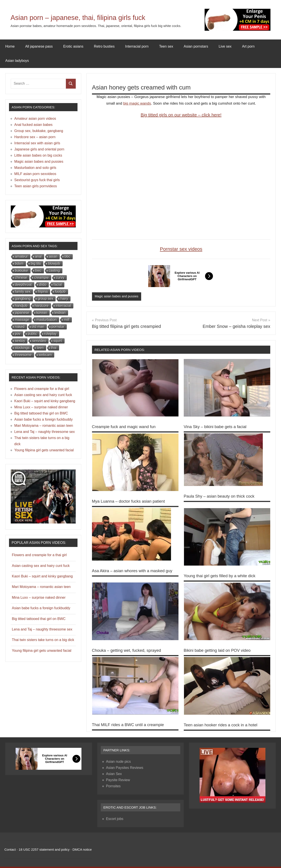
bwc (38, 271)
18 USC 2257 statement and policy (44, 851)
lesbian (60, 313)
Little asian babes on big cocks (38, 155)
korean (42, 313)
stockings (22, 348)
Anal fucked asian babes (33, 125)
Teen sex (166, 46)
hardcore (42, 306)
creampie (41, 278)
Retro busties (104, 46)
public (32, 334)
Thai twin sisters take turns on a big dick (43, 640)
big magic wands (137, 103)
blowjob (54, 263)
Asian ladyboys (17, 61)
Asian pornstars (196, 46)
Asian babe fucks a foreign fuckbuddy (43, 419)
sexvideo (39, 341)
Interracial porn (137, 46)
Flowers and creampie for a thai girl (42, 389)
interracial (63, 306)
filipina (43, 292)
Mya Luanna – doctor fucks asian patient (131, 501)
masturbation (47, 320)
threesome (23, 355)
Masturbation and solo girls (35, 168)
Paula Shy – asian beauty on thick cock (222, 497)
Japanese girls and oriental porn (39, 149)
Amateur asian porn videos (35, 119)
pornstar (58, 327)
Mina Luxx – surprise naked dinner (41, 407)
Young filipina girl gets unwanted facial (44, 450)
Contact (10, 851)
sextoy (20, 341)
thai (54, 348)
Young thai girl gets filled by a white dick (222, 576)
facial (58, 285)
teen (40, 348)
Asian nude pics (118, 763)
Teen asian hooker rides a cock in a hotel (223, 726)
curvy (60, 278)
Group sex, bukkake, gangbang (39, 131)
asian (53, 256)
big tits (36, 263)
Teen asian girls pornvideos (36, 186)
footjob (60, 292)
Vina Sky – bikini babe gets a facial (218, 427)
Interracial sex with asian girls (37, 143)
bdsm (19, 263)
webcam (45, 355)
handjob (21, 306)
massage (22, 320)
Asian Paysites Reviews (125, 769)
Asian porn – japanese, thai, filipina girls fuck (97, 17)
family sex (23, 292)
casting (54, 271)
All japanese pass (39, 46)
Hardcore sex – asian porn (35, 137)
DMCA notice (82, 851)
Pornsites (113, 787)
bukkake (22, 271)
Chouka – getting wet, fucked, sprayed (129, 652)
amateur (21, 256)
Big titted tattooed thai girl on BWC (41, 413)
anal (38, 256)
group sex (45, 299)
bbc (67, 256)
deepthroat (23, 285)
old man (38, 327)
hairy (64, 299)
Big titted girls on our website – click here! (181, 115)
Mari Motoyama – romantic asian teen (44, 426)
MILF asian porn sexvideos (35, 174)
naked (20, 327)
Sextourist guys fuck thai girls (37, 180)
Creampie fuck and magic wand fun (126, 427)
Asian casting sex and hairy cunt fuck (43, 395)
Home (10, 46)
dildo (43, 285)
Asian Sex (114, 775)
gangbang (23, 299)
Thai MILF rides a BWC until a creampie (131, 726)
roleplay (50, 334)
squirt (58, 341)
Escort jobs (115, 820)
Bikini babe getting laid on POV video (220, 652)
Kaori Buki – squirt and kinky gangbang (45, 401)
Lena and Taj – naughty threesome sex (44, 432)
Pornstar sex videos (181, 249)
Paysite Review (118, 781)
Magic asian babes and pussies (118, 296)
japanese (22, 313)
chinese (21, 278)
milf (67, 320)
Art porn (248, 46)
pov (18, 334)
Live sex (225, 46)
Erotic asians (73, 46)
